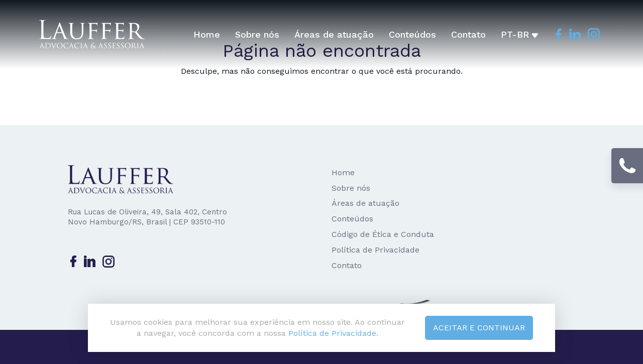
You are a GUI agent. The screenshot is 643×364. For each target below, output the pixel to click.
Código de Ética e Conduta (383, 234)
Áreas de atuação (334, 34)
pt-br (519, 34)
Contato (468, 34)
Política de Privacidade (376, 250)
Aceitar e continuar (479, 328)
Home (207, 34)
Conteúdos (412, 34)
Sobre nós (257, 34)
